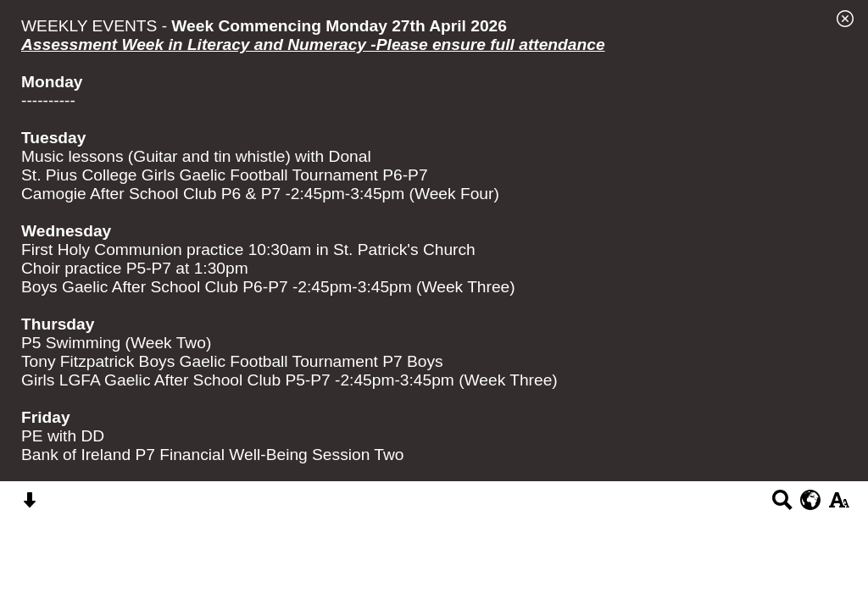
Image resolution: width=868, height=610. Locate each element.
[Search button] (782, 505)
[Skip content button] (29, 505)
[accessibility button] (839, 505)
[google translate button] (811, 500)
